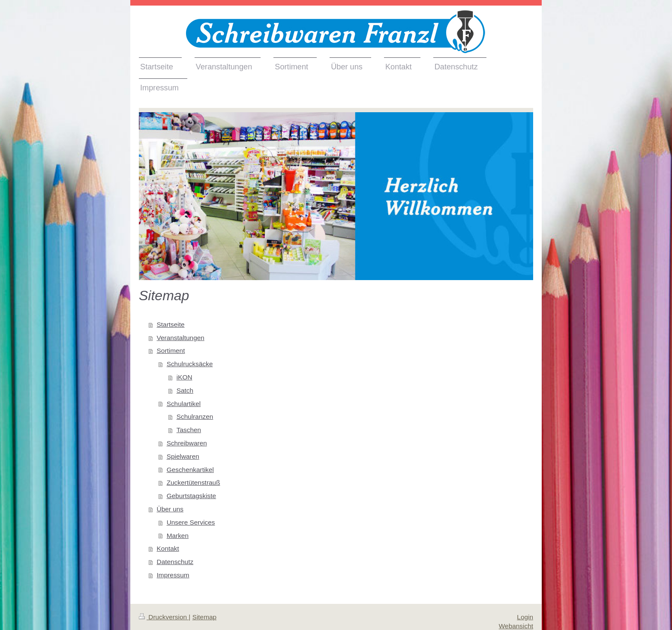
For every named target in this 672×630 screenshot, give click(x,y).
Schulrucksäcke (190, 364)
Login (525, 617)
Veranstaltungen (181, 338)
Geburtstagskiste (191, 496)
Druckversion (164, 617)
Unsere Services (191, 522)
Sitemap (204, 617)
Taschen (189, 430)
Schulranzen (195, 417)
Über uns (170, 509)
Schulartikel (184, 404)
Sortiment (171, 351)
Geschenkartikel (190, 470)
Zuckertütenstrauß (193, 482)
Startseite (171, 324)
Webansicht (516, 626)
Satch (185, 390)
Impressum (173, 575)
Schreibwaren (187, 443)
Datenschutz (175, 562)
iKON (184, 377)
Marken (178, 536)
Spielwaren (183, 456)
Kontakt (168, 548)
